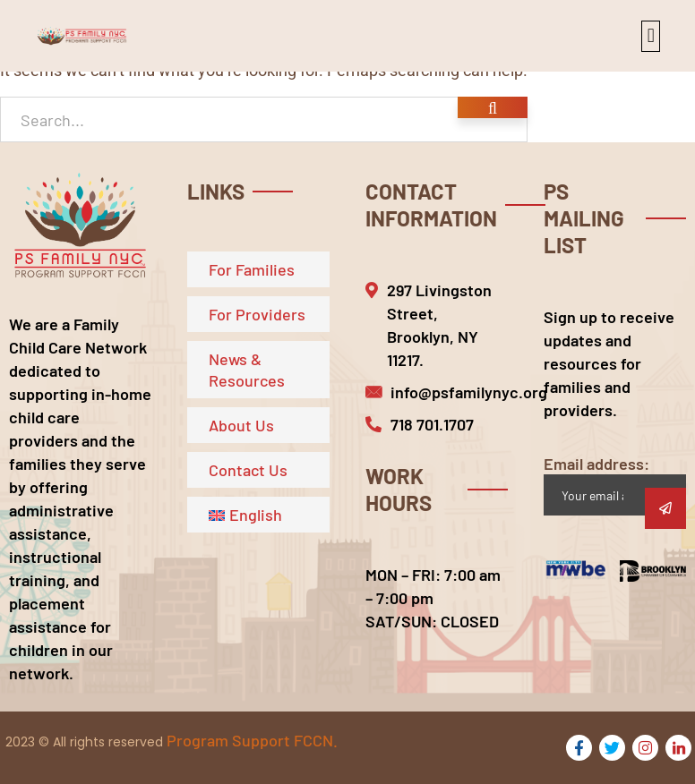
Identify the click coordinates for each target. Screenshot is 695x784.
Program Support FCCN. (252, 740)
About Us (241, 425)
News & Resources (247, 370)
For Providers (257, 314)
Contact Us (248, 470)
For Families (252, 269)
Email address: (615, 485)
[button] (651, 36)
